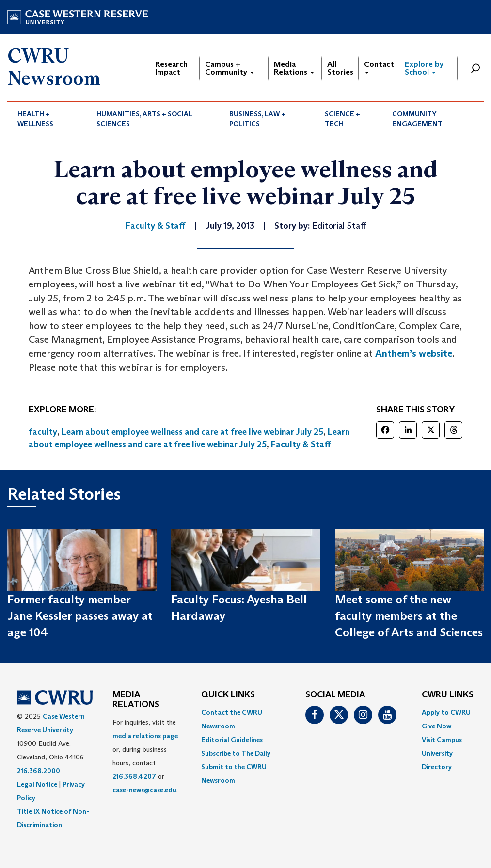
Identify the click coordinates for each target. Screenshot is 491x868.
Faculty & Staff (301, 444)
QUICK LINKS (228, 695)
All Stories (340, 68)
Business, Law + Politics (257, 119)
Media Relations (294, 68)
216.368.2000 (39, 771)
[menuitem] (47, 119)
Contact (379, 67)
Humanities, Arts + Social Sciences (144, 119)
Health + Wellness (35, 119)
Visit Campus (442, 740)
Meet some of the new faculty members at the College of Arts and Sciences (409, 616)
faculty (43, 432)
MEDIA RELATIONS (136, 700)
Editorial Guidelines (232, 740)
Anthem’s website (414, 353)
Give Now (436, 726)
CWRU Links (448, 695)
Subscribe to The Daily (236, 753)
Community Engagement (417, 119)
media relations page (145, 736)
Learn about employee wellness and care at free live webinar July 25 (192, 432)
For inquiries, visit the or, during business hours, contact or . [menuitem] (145, 756)
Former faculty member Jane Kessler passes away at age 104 (80, 616)
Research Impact (171, 68)
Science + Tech (342, 119)
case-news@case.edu (144, 790)
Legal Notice (37, 784)
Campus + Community (230, 68)
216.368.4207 (134, 776)
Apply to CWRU (446, 712)
